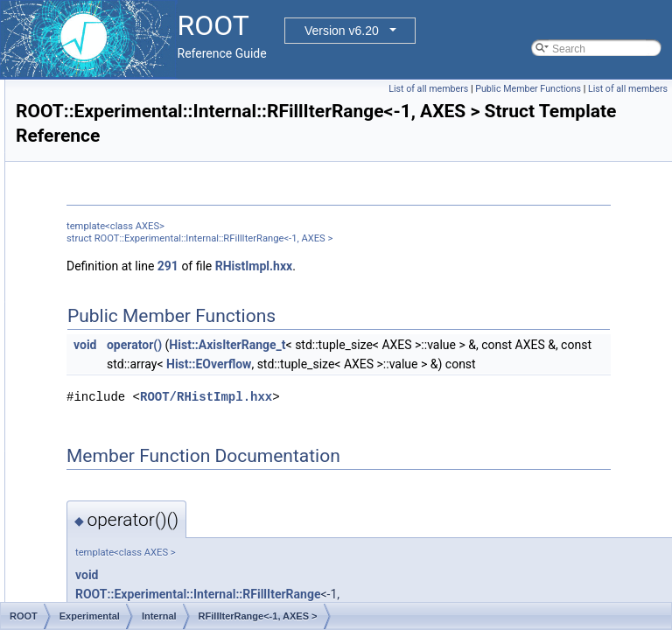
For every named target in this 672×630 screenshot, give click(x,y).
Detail (99, 99)
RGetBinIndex (133, 407)
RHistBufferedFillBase (151, 445)
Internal (103, 157)
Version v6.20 (342, 31)
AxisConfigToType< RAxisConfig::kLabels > (201, 253)
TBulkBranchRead (142, 599)
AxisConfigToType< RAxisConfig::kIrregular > (205, 234)
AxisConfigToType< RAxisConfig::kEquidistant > (211, 195)
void (304, 364)
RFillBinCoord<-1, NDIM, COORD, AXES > (200, 311)
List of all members (511, 89)
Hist (95, 137)
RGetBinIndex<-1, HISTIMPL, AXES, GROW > (208, 426)
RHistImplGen (133, 465)
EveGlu (103, 118)
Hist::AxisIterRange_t (446, 364)
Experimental (102, 80)
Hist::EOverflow (368, 402)
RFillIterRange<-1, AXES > (162, 349)
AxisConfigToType (142, 176)
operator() (353, 364)
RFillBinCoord (132, 291)
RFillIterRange (133, 330)
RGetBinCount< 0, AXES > (162, 388)
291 (387, 285)
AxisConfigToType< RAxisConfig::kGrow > (198, 214)
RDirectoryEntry (137, 272)
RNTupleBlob (131, 561)
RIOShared (126, 522)
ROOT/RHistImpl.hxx (425, 455)
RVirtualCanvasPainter (153, 580)
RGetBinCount (133, 368)
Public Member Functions (610, 89)
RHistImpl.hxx (472, 285)
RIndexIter (124, 503)
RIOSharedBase (138, 542)
